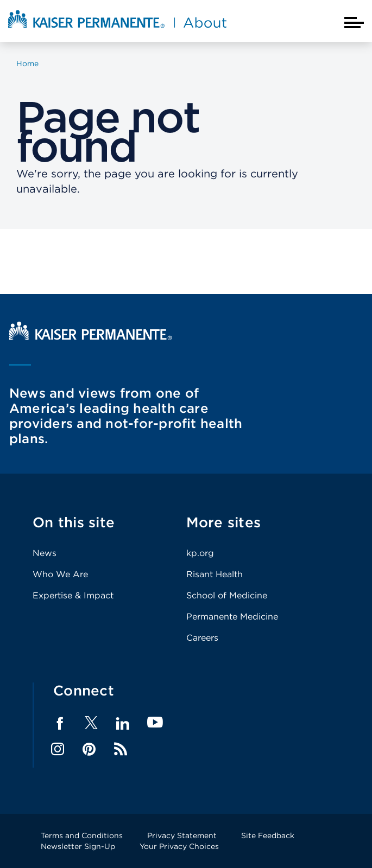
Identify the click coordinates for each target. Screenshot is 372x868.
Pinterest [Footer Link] (89, 749)
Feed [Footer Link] (121, 749)
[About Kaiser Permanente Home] (117, 29)
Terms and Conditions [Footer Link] (82, 835)
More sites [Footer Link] (224, 522)
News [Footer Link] (45, 553)
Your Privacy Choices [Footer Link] (179, 846)
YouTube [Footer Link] (155, 723)
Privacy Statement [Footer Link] (182, 835)
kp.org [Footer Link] (200, 553)
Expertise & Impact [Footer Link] (73, 595)
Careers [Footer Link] (202, 638)
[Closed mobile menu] (354, 23)
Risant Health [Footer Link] (215, 574)
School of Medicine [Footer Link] (227, 595)
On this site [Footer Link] (74, 522)
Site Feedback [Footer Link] (268, 835)
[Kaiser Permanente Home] (91, 337)
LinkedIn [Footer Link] (123, 724)
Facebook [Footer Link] (60, 724)
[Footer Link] (91, 726)
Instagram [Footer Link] (58, 749)
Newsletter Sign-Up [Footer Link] (78, 846)
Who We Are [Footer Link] (60, 574)
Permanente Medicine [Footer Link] (232, 617)
